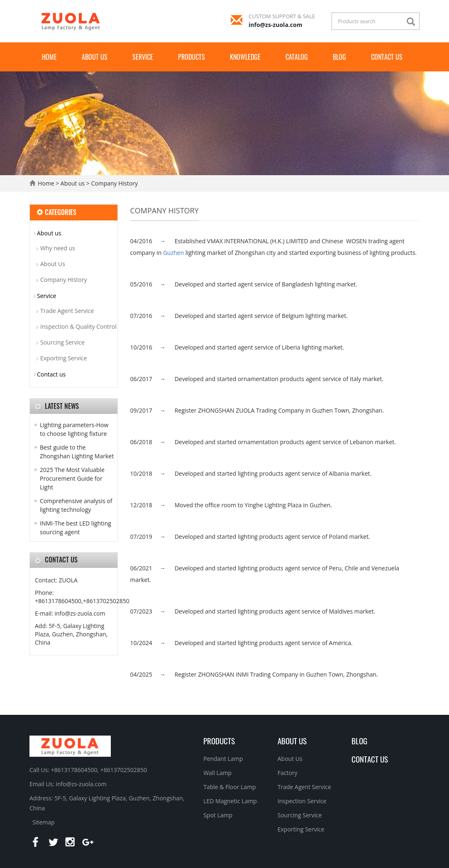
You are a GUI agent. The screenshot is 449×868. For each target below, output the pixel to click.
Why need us (58, 248)
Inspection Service (302, 801)
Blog (339, 57)
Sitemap (43, 822)
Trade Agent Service (67, 311)
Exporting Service (64, 358)
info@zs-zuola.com (275, 25)
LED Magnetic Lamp (230, 801)
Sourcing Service (62, 342)
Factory (288, 773)
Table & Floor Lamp (230, 787)
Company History (114, 183)
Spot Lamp (218, 815)
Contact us (387, 57)
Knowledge (245, 57)
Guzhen (173, 253)
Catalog (297, 57)
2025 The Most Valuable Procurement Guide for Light (72, 478)
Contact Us (370, 759)
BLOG (359, 741)
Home (49, 57)
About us (95, 57)
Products (192, 57)
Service (143, 57)
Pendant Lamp (223, 759)
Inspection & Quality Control (78, 326)
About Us (53, 264)
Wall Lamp (217, 773)
